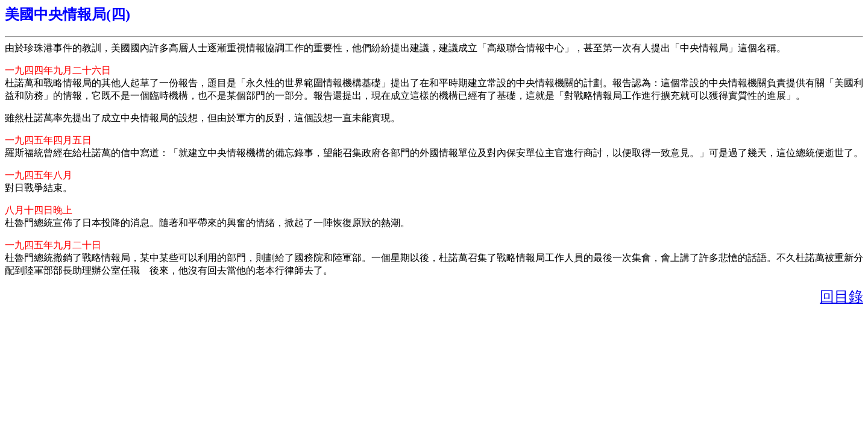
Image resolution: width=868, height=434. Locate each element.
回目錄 (841, 297)
